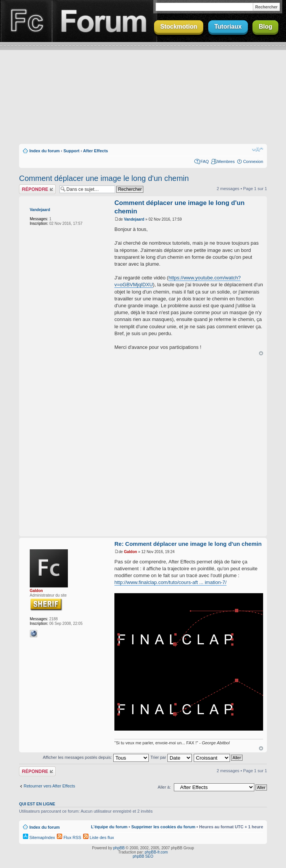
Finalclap (26, 21)
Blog (265, 27)
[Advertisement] (143, 102)
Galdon (36, 591)
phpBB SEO (143, 856)
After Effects (96, 151)
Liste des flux (99, 837)
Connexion (253, 161)
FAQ (205, 161)
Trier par (171, 757)
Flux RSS (69, 837)
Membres (226, 161)
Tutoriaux (228, 27)
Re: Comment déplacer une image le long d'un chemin (188, 544)
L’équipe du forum (109, 827)
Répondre (37, 189)
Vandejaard (40, 210)
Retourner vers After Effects (49, 786)
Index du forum (44, 151)
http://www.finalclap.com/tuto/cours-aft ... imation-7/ (170, 582)
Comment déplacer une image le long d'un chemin (104, 178)
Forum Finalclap (104, 21)
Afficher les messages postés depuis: (96, 757)
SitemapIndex (39, 837)
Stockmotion (179, 27)
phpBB (119, 848)
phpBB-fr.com (157, 852)
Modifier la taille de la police (258, 149)
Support (71, 151)
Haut (261, 353)
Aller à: (164, 787)
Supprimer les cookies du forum (163, 827)
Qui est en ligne (37, 804)
